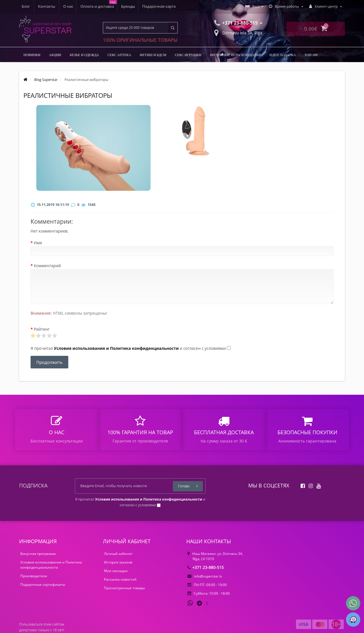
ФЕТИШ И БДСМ (153, 55)
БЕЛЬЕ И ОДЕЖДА (84, 55)
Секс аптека (119, 55)
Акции (55, 55)
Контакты (170, 6)
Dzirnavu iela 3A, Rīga (238, 32)
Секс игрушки (188, 55)
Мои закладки (116, 571)
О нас (27, 6)
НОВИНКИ (32, 55)
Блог (149, 6)
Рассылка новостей (120, 579)
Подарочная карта (120, 6)
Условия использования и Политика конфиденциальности (51, 565)
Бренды (88, 6)
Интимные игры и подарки (235, 55)
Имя (38, 243)
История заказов (118, 562)
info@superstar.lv (205, 576)
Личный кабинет (118, 554)
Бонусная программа (38, 554)
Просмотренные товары (124, 588)
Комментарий (47, 266)
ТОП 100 (311, 55)
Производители (34, 576)
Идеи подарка (283, 55)
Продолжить (49, 362)
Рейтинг (42, 329)
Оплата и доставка (56, 6)
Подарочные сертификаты (43, 585)
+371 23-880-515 (206, 567)
